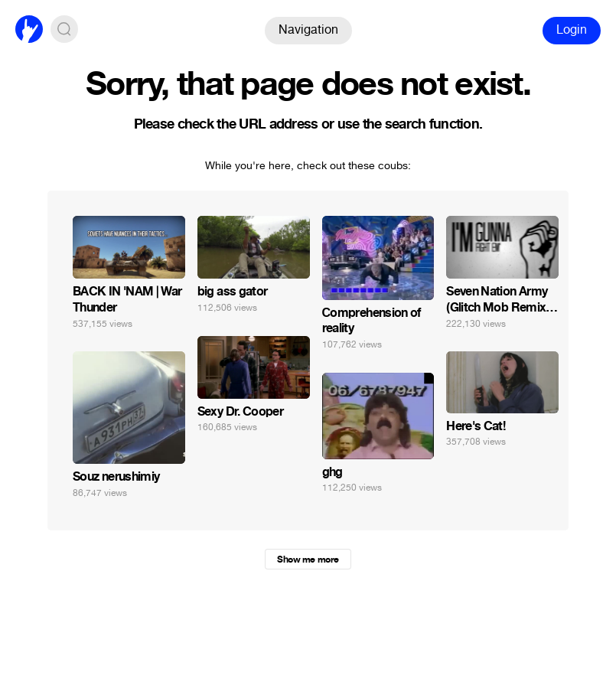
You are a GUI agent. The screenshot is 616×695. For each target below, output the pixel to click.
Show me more (308, 560)
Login (572, 29)
